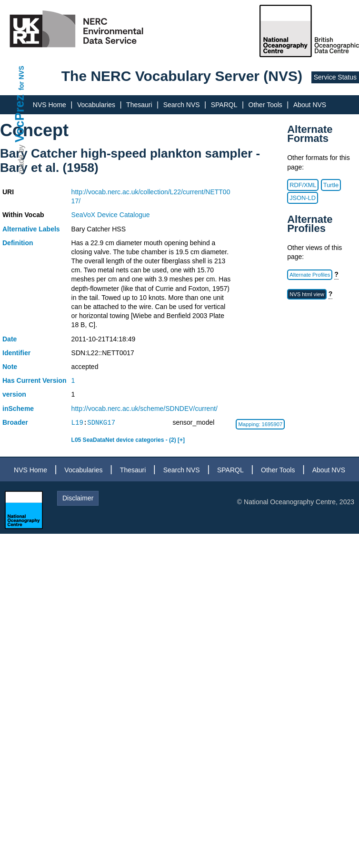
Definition (18, 243)
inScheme (18, 409)
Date (10, 339)
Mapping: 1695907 (260, 424)
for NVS (21, 78)
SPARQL (224, 105)
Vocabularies (96, 105)
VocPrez (20, 118)
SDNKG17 (101, 423)
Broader (15, 422)
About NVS (310, 105)
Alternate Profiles (310, 275)
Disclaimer (78, 498)
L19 (77, 423)
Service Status (335, 77)
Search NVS (182, 105)
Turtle (331, 185)
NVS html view (307, 294)
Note (10, 367)
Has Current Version (35, 380)
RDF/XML (303, 185)
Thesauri (139, 105)
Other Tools (265, 105)
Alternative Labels (31, 229)
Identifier (16, 353)
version (14, 394)
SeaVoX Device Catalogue (111, 215)
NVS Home (50, 105)
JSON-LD (303, 198)
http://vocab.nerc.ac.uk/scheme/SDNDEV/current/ (145, 409)
